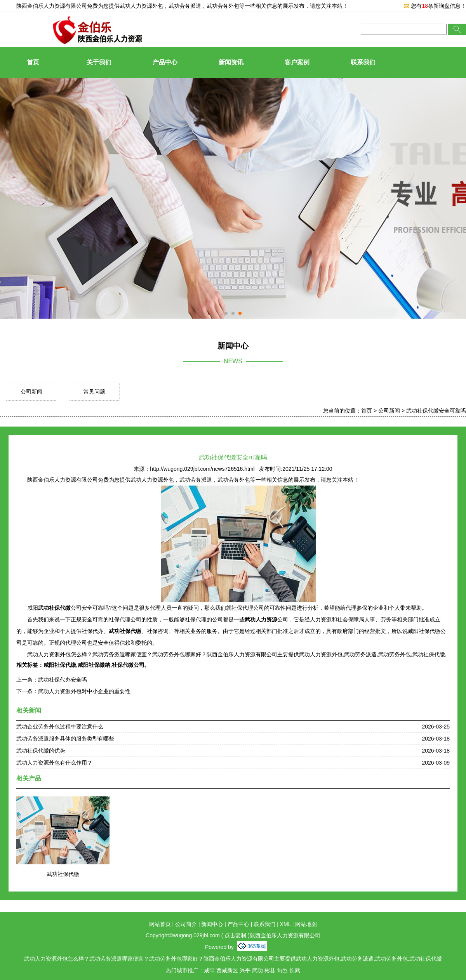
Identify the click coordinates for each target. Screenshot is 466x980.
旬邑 (282, 970)
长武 (295, 970)
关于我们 (99, 62)
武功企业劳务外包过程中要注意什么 (60, 727)
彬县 (270, 970)
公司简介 (186, 924)
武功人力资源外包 (141, 6)
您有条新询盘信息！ (435, 6)
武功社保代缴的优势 (41, 751)
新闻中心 (212, 924)
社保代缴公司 (128, 665)
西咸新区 (227, 970)
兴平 (245, 970)
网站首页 (160, 924)
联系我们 (363, 62)
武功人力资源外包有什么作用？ (54, 763)
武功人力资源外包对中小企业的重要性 (84, 691)
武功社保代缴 (63, 874)
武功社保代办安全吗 (63, 680)
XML (285, 924)
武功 (257, 970)
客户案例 (297, 62)
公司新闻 (31, 392)
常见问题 (94, 392)
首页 (33, 62)
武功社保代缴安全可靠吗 (436, 411)
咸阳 (209, 970)
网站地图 (306, 924)
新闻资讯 (231, 62)
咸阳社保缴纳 (94, 665)
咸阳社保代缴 (60, 665)
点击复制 (235, 935)
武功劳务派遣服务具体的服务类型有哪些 (65, 739)
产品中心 (165, 62)
